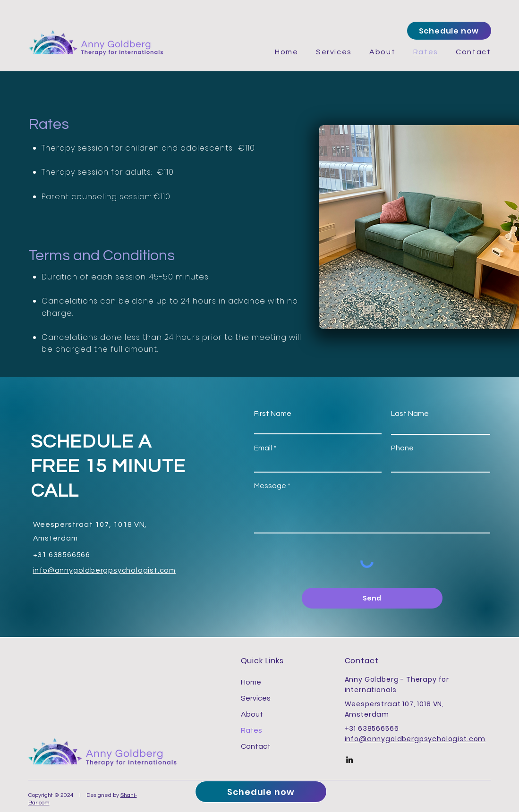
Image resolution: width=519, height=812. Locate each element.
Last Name (410, 414)
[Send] (372, 598)
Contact (256, 746)
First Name (273, 414)
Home (251, 682)
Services (256, 698)
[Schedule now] (449, 31)
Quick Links (263, 661)
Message (270, 486)
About (252, 714)
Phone (402, 448)
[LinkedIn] (349, 760)
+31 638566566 (372, 728)
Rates (251, 730)
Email (263, 448)
